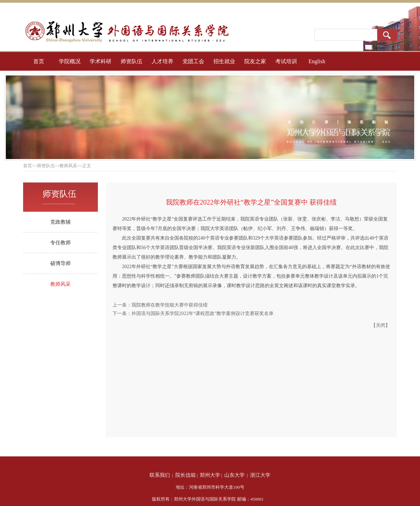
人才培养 (162, 61)
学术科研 (101, 61)
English (317, 61)
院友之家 (255, 61)
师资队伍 (132, 61)
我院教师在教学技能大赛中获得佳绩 (170, 305)
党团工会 (193, 61)
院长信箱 (186, 475)
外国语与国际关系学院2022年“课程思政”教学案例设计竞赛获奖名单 (203, 313)
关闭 (381, 325)
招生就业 (224, 61)
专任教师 (60, 243)
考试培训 (286, 61)
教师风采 (60, 284)
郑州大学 (210, 475)
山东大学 (234, 475)
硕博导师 (60, 263)
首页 (39, 61)
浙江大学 (260, 475)
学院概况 (70, 61)
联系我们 (160, 475)
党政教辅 (60, 222)
